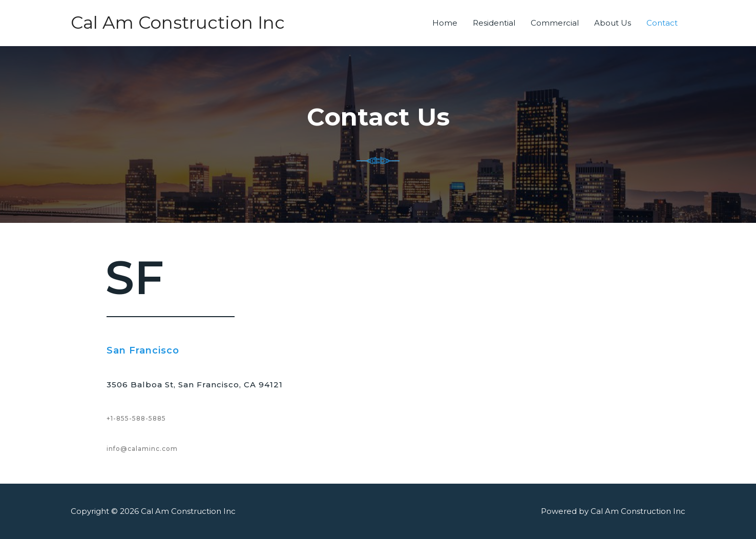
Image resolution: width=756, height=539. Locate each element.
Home (445, 23)
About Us (613, 23)
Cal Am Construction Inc (179, 23)
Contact (662, 23)
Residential (494, 23)
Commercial (555, 23)
